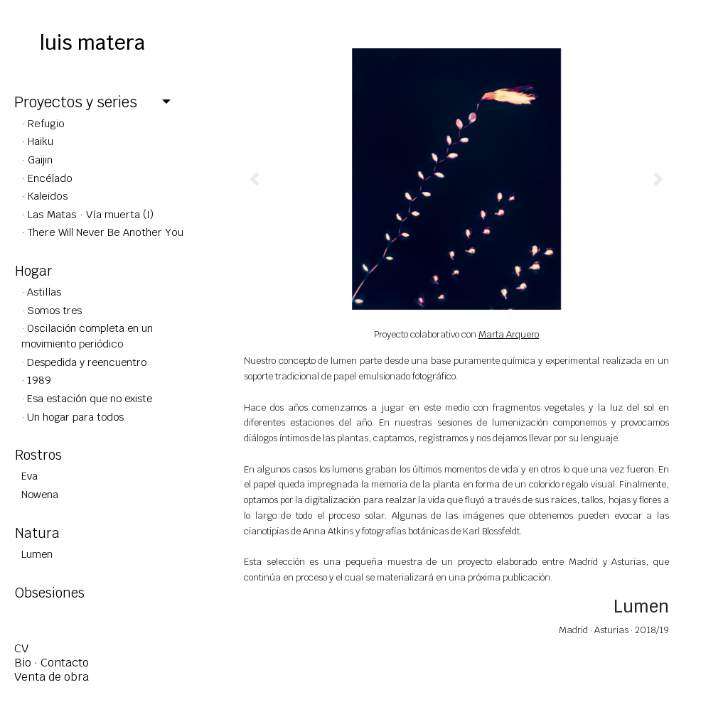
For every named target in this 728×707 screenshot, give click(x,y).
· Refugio (43, 123)
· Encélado (47, 178)
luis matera (92, 43)
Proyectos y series (76, 102)
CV (21, 648)
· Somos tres (52, 310)
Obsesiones (50, 593)
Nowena (40, 494)
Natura (37, 533)
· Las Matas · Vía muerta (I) (87, 214)
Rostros (38, 455)
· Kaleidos (45, 196)
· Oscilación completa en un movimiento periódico (87, 336)
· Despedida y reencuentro (84, 362)
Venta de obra (52, 677)
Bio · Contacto (52, 663)
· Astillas (41, 292)
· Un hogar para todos (73, 417)
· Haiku (37, 141)
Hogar (34, 271)
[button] (255, 179)
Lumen (37, 554)
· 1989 (36, 380)
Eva (30, 476)
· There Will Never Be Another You (102, 232)
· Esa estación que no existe (87, 398)
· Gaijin (37, 160)
